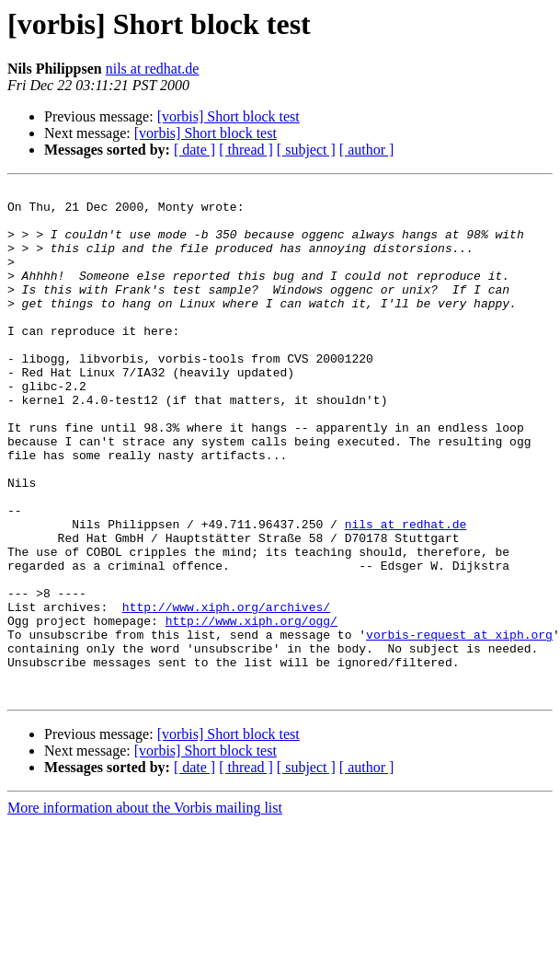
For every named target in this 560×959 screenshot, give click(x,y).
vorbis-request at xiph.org (459, 725)
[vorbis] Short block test (229, 116)
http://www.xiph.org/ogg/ (251, 709)
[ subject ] (306, 150)
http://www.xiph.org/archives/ (226, 692)
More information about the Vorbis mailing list (145, 910)
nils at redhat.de (153, 69)
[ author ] (367, 150)
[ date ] (194, 150)
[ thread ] (246, 150)
